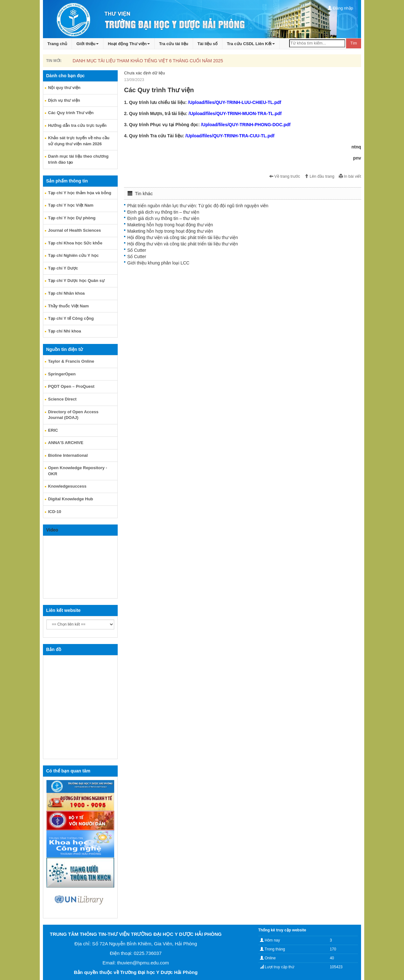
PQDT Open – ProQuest (71, 386)
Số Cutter (137, 250)
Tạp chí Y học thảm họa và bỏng (80, 193)
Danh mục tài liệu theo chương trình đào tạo (78, 159)
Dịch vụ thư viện (64, 100)
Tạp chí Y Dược (63, 268)
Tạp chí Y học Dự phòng (72, 218)
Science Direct (62, 399)
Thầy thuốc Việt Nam (68, 306)
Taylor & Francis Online (71, 361)
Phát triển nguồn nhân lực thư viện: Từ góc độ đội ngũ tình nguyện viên (198, 206)
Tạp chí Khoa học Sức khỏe (75, 243)
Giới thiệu (87, 44)
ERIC (53, 430)
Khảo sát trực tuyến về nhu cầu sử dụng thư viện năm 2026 (79, 141)
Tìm (354, 43)
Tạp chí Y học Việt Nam (71, 205)
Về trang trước (285, 176)
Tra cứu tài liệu (174, 44)
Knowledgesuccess (67, 486)
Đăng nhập (340, 8)
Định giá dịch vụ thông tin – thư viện (163, 212)
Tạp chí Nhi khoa (65, 331)
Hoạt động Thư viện (129, 44)
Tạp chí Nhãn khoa (66, 293)
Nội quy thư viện (64, 88)
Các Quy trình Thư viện (71, 113)
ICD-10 (55, 512)
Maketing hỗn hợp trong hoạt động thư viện (170, 225)
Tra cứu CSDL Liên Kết (251, 44)
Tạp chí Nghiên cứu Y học (73, 255)
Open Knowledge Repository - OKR (78, 471)
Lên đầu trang (319, 176)
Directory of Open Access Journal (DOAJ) (73, 415)
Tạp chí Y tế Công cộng (71, 318)
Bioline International (68, 455)
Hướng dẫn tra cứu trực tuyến (77, 125)
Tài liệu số (208, 44)
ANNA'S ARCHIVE (66, 443)
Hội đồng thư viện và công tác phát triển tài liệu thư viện (183, 237)
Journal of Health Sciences (74, 230)
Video (52, 530)
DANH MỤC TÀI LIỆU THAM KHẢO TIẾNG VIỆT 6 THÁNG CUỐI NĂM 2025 (148, 61)
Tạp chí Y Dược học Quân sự (76, 281)
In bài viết (350, 176)
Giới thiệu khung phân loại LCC (158, 263)
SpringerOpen (62, 374)
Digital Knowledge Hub (71, 499)
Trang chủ (57, 44)
